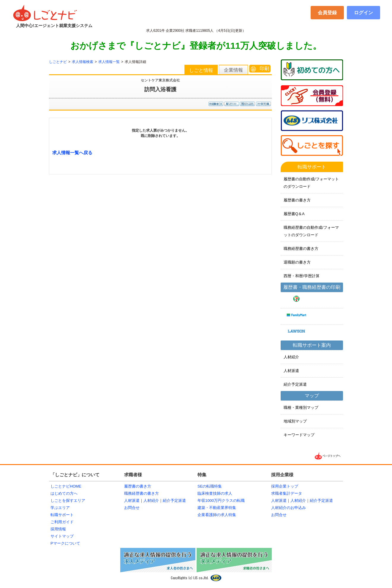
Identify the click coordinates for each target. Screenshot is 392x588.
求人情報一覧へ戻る (72, 153)
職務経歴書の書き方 (301, 249)
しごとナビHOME (66, 486)
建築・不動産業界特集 (217, 508)
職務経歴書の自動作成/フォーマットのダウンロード (311, 231)
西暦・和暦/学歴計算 (302, 276)
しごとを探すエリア (68, 500)
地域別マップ (295, 421)
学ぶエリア (60, 508)
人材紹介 (291, 357)
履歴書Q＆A (294, 214)
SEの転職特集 (210, 486)
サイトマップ (62, 536)
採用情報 (58, 529)
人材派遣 (291, 371)
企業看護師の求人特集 (217, 515)
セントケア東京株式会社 (160, 80)
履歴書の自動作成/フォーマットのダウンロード (311, 183)
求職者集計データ (287, 493)
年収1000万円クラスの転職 (221, 500)
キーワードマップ (299, 435)
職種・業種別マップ (301, 407)
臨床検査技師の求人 (215, 493)
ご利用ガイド (62, 522)
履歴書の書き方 (297, 200)
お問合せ (132, 508)
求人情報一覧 (109, 62)
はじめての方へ (64, 493)
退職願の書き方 (297, 262)
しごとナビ (58, 62)
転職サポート (62, 515)
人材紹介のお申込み (289, 508)
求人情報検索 (83, 62)
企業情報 (233, 70)
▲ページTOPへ (328, 456)
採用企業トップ (285, 486)
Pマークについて (65, 543)
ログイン (363, 13)
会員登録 (327, 13)
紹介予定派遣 (295, 384)
